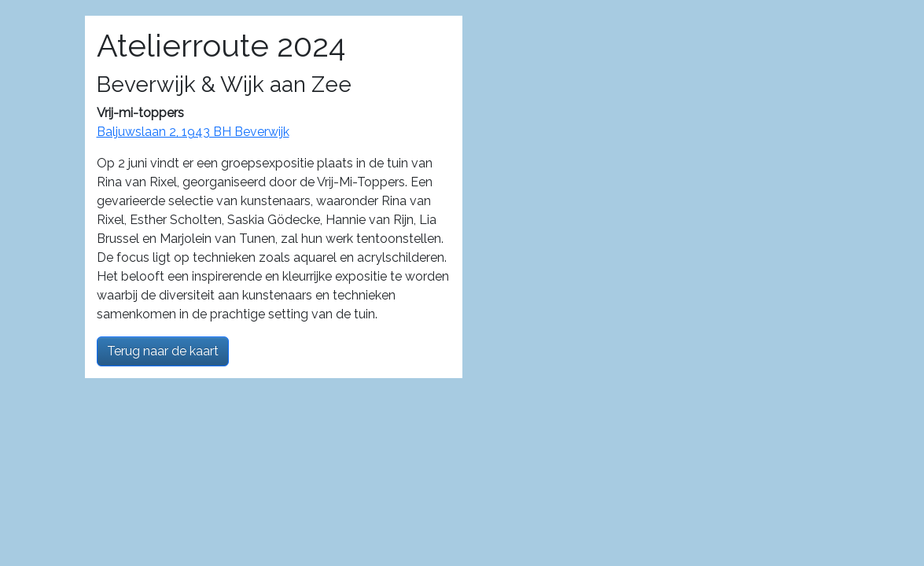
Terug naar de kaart (163, 351)
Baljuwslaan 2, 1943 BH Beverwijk (193, 132)
